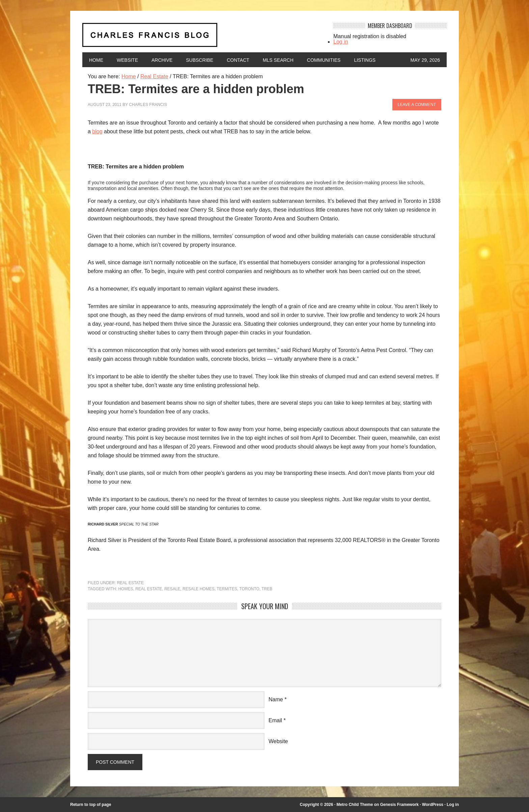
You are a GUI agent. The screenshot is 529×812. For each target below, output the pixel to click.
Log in (341, 42)
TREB (267, 589)
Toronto (249, 589)
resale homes (199, 589)
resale (172, 589)
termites (227, 589)
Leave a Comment (417, 105)
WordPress (433, 805)
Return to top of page (91, 805)
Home (96, 60)
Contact (238, 60)
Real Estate (130, 583)
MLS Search (278, 60)
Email (275, 720)
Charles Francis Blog (202, 38)
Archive (162, 60)
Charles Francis (148, 105)
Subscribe (200, 60)
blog (97, 131)
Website (127, 60)
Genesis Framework (399, 805)
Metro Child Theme (355, 805)
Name (276, 699)
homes (126, 589)
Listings (365, 60)
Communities (324, 60)
